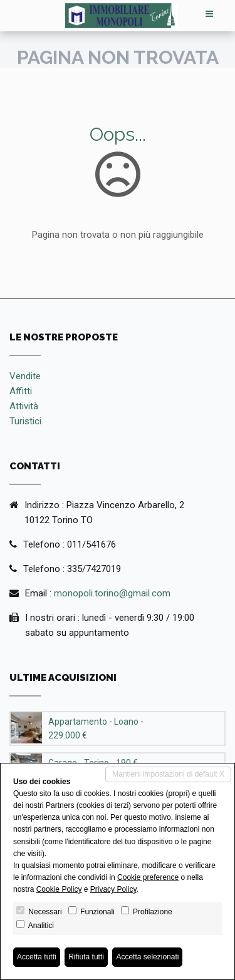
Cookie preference (148, 877)
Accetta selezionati (147, 957)
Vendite (25, 376)
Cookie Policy (59, 889)
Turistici (25, 421)
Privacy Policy (113, 889)
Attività (24, 406)
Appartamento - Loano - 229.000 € (96, 728)
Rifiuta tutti (86, 957)
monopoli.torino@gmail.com (112, 593)
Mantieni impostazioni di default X (168, 774)
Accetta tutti (37, 957)
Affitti (21, 391)
